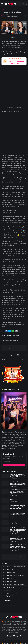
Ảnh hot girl (21, 575)
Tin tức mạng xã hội (9, 593)
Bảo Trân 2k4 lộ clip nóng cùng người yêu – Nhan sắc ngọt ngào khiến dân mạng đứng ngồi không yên (18, 492)
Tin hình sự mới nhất (8, 587)
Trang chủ (4, 9)
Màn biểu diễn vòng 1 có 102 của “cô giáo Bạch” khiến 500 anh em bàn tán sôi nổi (18, 538)
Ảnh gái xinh (6, 567)
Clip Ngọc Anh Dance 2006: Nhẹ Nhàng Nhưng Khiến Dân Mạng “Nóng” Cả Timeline (17, 476)
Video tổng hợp (8, 596)
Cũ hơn (24, 360)
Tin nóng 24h (7, 590)
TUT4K (11, 500)
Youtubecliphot (14, 522)
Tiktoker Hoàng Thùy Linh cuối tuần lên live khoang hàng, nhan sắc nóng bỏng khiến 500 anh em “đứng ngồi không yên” (18, 547)
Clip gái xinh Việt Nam (10, 581)
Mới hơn (4, 360)
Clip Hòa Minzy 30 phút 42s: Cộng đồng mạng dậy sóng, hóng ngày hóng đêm (17, 507)
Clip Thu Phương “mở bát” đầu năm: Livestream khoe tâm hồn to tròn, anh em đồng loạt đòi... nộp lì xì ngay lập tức (18, 530)
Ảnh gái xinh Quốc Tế (9, 573)
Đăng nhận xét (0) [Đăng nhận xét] (14, 355)
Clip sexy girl (7, 584)
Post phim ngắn (20, 584)
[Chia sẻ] (25, 16)
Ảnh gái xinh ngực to (8, 570)
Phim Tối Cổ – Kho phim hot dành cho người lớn (16, 62)
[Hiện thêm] (19, 331)
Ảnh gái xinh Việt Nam (9, 575)
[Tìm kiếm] (26, 4)
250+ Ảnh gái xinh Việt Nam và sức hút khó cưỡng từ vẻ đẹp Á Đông (18, 515)
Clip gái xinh (7, 578)
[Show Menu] (2, 4)
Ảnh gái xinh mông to (19, 567)
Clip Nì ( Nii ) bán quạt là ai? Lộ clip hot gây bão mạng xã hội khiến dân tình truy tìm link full (18, 483)
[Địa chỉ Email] (14, 462)
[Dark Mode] (23, 4)
